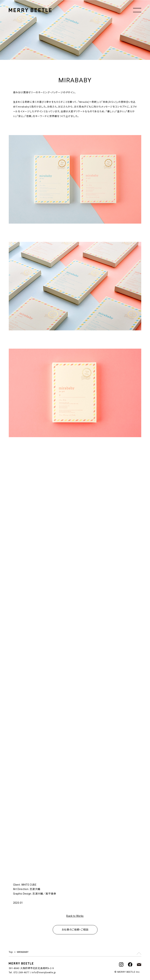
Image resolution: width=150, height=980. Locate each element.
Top (11, 952)
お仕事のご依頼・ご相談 (75, 930)
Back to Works (75, 916)
